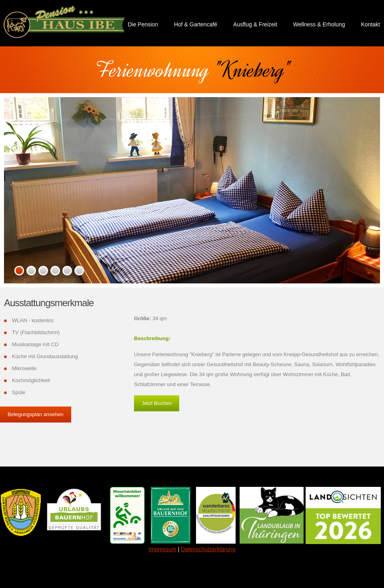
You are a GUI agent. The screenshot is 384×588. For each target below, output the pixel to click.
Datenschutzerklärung (208, 549)
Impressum (163, 549)
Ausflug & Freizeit (255, 24)
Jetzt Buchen (157, 403)
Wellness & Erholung (319, 24)
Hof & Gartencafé (196, 24)
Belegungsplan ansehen (36, 414)
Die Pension (143, 24)
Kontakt (371, 24)
